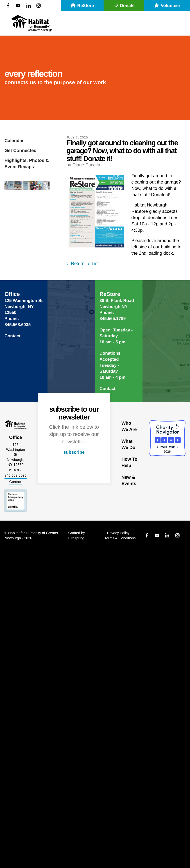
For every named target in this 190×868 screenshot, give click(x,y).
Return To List (84, 264)
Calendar (14, 141)
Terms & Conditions (120, 538)
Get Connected (20, 151)
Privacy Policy (118, 533)
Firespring (76, 538)
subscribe (74, 452)
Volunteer (167, 6)
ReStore (82, 6)
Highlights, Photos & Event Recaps (27, 164)
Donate (124, 6)
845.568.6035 (16, 476)
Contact (12, 336)
